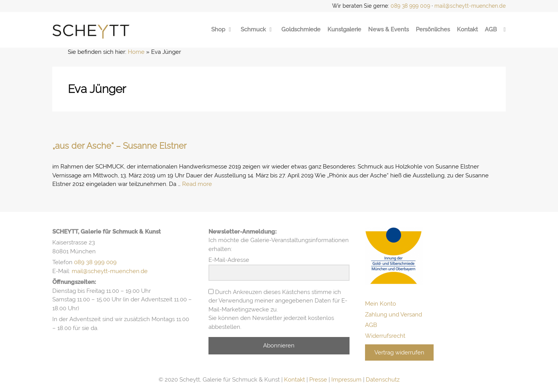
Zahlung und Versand (394, 315)
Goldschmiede (301, 29)
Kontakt (467, 29)
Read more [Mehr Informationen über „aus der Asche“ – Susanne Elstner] (197, 184)
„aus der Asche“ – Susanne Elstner (120, 146)
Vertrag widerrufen (399, 352)
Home (136, 52)
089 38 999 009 (410, 6)
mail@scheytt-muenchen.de (470, 6)
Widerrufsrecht (385, 336)
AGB (491, 29)
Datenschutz (383, 380)
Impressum (346, 380)
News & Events (388, 29)
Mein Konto (381, 304)
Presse (318, 380)
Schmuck (257, 29)
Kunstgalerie (344, 29)
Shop (222, 29)
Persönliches (433, 29)
